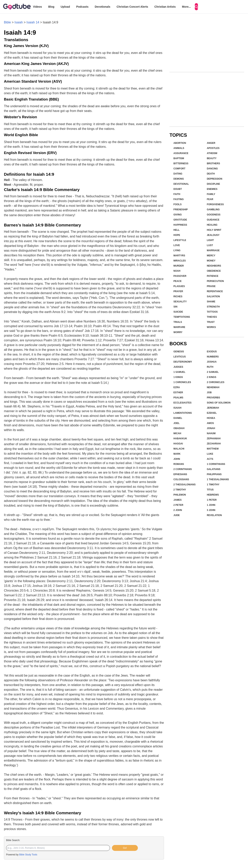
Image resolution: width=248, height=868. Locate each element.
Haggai (178, 444)
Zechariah (214, 444)
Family (211, 194)
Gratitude (180, 220)
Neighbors (214, 266)
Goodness (214, 215)
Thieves (212, 317)
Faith (177, 194)
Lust (210, 245)
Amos (210, 423)
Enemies (212, 189)
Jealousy (213, 235)
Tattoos (212, 312)
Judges (178, 367)
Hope (177, 235)
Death (211, 174)
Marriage (213, 250)
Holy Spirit (214, 230)
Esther (178, 392)
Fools (177, 204)
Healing (212, 225)
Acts (210, 459)
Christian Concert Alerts (132, 7)
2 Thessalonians (184, 485)
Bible (7, 22)
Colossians (181, 479)
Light (210, 240)
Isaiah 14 (33, 22)
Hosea (211, 418)
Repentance (215, 291)
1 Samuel (179, 372)
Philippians (214, 474)
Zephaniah (214, 439)
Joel (176, 423)
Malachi (179, 449)
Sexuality (180, 302)
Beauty (212, 158)
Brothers (213, 163)
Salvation (213, 296)
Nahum (211, 433)
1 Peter (212, 500)
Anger (211, 143)
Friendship (181, 210)
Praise (211, 286)
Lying (177, 250)
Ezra (177, 387)
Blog (51, 7)
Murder (179, 266)
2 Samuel (213, 372)
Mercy (211, 256)
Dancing (212, 169)
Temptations (182, 317)
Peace (177, 281)
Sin (175, 307)
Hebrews (213, 495)
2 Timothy (180, 490)
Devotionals (102, 7)
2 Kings (211, 377)
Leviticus (180, 357)
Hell (176, 230)
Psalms (178, 398)
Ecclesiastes (182, 403)
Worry (178, 332)
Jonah (211, 428)
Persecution (215, 281)
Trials (178, 322)
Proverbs (213, 398)
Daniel (178, 418)
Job (209, 392)
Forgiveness (215, 204)
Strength (213, 307)
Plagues (179, 286)
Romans (179, 464)
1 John (211, 505)
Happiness (180, 225)
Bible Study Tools (28, 855)
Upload (65, 7)
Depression (215, 179)
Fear (210, 199)
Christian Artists (165, 7)
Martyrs (179, 256)
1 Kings (178, 377)
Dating (178, 174)
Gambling (213, 210)
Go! (125, 848)
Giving (178, 215)
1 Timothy (213, 485)
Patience (213, 276)
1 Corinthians (216, 464)
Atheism (212, 153)
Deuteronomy (183, 362)
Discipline (213, 184)
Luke (210, 454)
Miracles (180, 261)
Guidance (213, 220)
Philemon (180, 495)
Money (211, 261)
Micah (177, 433)
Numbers (213, 357)
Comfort (179, 169)
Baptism (179, 158)
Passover (180, 276)
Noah (177, 271)
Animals (179, 148)
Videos (38, 7)
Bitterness (181, 163)
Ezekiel (212, 413)
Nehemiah (213, 387)
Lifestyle (180, 240)
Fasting (178, 199)
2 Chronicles (216, 382)
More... (186, 7)
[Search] (196, 7)
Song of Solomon (219, 403)
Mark (177, 454)
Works (211, 327)
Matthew (213, 449)
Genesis (179, 352)
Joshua (212, 362)
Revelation (214, 515)
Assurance (181, 153)
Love (177, 245)
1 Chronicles (182, 382)
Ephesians (180, 474)
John (177, 459)
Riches (178, 296)
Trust (211, 322)
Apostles (213, 148)
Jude (177, 515)
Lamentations (183, 413)
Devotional (181, 184)
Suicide (178, 312)
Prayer (178, 291)
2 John (178, 510)
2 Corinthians (183, 469)
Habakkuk (180, 439)
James (177, 500)
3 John (211, 510)
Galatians (214, 469)
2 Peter (178, 505)
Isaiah (19, 22)
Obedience (214, 271)
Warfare (179, 327)
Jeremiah (213, 408)
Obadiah (179, 428)
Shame (211, 302)
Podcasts (82, 7)
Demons (179, 179)
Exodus (212, 352)
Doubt (178, 189)
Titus (210, 490)
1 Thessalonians (218, 479)
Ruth (210, 367)
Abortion (180, 143)
